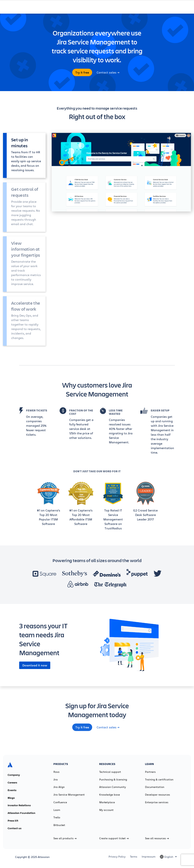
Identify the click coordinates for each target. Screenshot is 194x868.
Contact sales (108, 72)
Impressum (149, 857)
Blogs (11, 798)
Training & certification (159, 780)
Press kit (13, 821)
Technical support (110, 772)
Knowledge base (110, 795)
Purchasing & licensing (113, 780)
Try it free (82, 72)
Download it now (35, 665)
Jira (56, 780)
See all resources (157, 838)
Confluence (60, 802)
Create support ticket (114, 838)
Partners (150, 772)
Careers (12, 783)
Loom (57, 810)
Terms (134, 857)
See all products (65, 838)
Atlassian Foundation (22, 813)
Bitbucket (59, 825)
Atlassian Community (113, 787)
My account (106, 810)
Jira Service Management (69, 795)
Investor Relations (19, 805)
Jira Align (59, 787)
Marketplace (107, 802)
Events (12, 790)
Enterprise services (157, 802)
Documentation (155, 787)
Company (14, 775)
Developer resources (158, 795)
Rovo (56, 772)
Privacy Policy (117, 857)
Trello (57, 817)
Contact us (15, 828)
